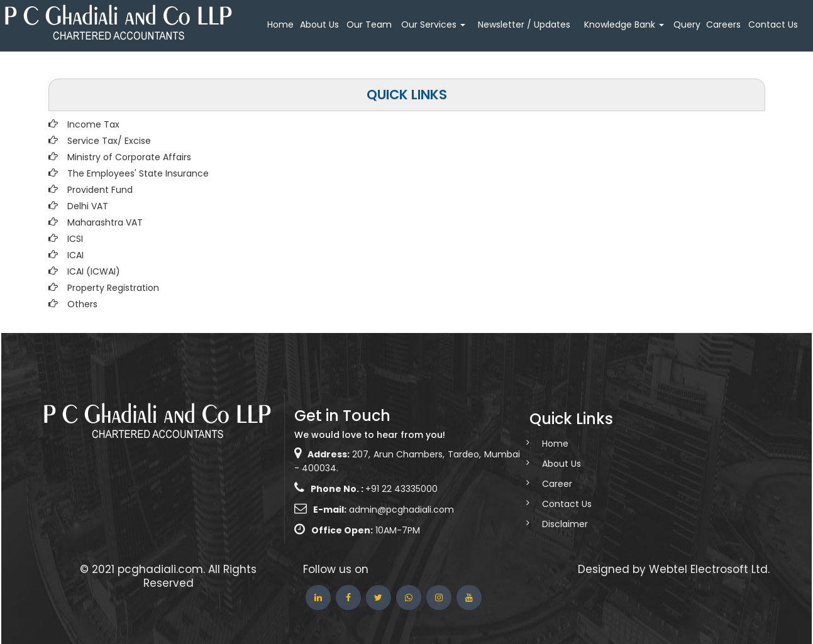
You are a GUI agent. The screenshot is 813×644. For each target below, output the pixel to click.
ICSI (75, 239)
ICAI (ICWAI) (94, 271)
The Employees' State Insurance (138, 173)
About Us (319, 25)
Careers (723, 25)
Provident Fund (100, 190)
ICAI (75, 255)
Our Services (433, 25)
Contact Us (773, 25)
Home (280, 25)
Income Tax (93, 124)
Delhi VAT (88, 206)
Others (82, 304)
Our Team (369, 25)
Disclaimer (554, 524)
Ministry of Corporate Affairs (129, 157)
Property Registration (113, 288)
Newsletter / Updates (524, 25)
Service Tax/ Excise (109, 141)
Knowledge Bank (624, 25)
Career (546, 484)
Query (687, 25)
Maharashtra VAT (105, 222)
